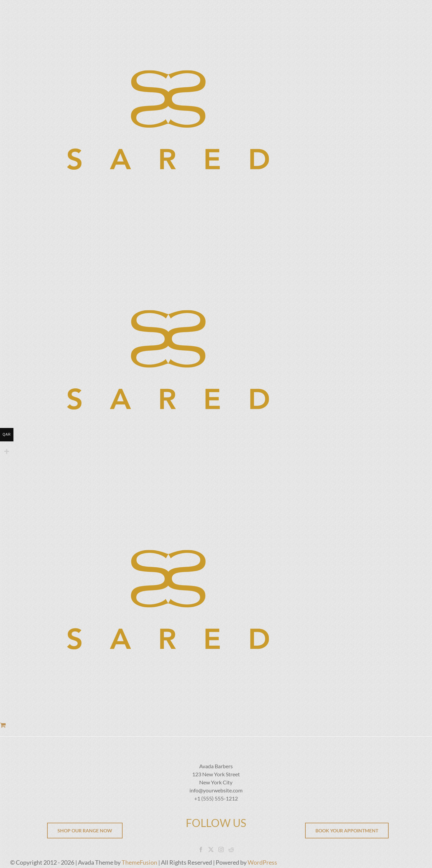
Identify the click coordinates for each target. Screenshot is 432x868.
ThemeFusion (139, 862)
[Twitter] (211, 850)
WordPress (262, 862)
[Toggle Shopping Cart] (3, 725)
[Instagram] (221, 850)
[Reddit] (231, 850)
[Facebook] (201, 850)
